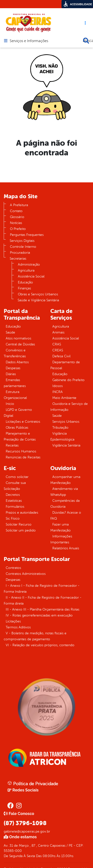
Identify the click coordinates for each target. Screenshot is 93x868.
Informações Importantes (61, 539)
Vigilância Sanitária (66, 445)
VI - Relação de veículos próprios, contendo (40, 645)
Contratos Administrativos (26, 574)
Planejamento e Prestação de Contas (20, 436)
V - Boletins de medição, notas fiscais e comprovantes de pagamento (35, 636)
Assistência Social (31, 276)
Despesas (13, 368)
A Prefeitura (19, 205)
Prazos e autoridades (22, 513)
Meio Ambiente (64, 398)
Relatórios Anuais (66, 548)
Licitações (13, 621)
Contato (16, 211)
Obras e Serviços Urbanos (38, 294)
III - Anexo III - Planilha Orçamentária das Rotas (43, 609)
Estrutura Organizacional (15, 395)
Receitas (12, 445)
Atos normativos (18, 338)
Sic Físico (13, 518)
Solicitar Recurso (19, 524)
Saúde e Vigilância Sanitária (38, 300)
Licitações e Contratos (23, 422)
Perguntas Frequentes (27, 235)
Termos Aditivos (18, 627)
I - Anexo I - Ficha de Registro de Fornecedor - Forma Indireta (42, 589)
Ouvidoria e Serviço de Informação (69, 407)
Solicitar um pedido (21, 530)
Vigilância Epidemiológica (62, 436)
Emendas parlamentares (15, 383)
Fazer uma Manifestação (61, 527)
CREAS (58, 350)
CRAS (57, 344)
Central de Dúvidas (20, 344)
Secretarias (18, 259)
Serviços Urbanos (66, 422)
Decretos (13, 495)
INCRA (58, 392)
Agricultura (26, 270)
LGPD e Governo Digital (18, 413)
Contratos (13, 568)
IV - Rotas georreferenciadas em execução (39, 615)
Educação (25, 282)
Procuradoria (20, 253)
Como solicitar (17, 477)
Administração (29, 265)
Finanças (24, 288)
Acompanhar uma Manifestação (65, 480)
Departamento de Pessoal (65, 365)
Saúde (10, 332)
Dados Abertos (17, 362)
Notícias (16, 223)
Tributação (60, 428)
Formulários (15, 507)
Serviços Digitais (22, 241)
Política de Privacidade (33, 784)
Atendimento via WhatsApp (64, 492)
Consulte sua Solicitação (15, 486)
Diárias (11, 374)
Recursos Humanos (21, 451)
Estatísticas (14, 501)
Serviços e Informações (29, 41)
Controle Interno (23, 247)
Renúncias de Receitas (23, 457)
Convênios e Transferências (15, 353)
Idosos (58, 386)
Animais (58, 332)
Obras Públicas (17, 428)
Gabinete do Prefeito (68, 380)
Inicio (10, 404)
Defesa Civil (61, 356)
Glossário (17, 217)
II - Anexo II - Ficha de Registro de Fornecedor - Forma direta (43, 601)
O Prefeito (18, 229)
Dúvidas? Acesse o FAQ (66, 516)
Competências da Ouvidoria (65, 504)
